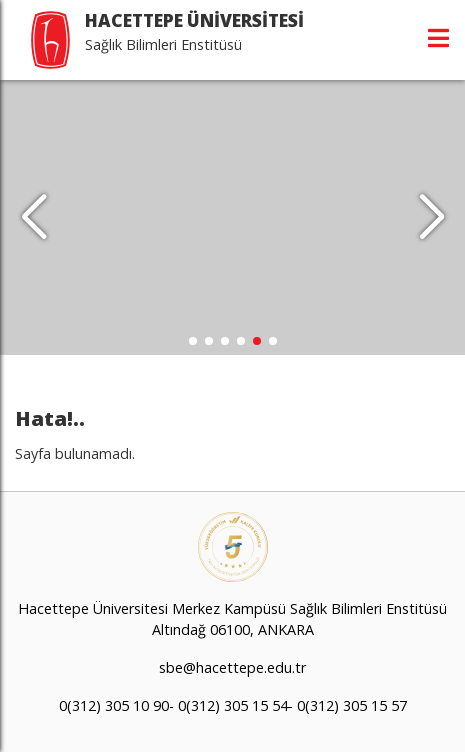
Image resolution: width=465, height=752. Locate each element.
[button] (431, 218)
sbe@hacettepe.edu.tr (232, 667)
